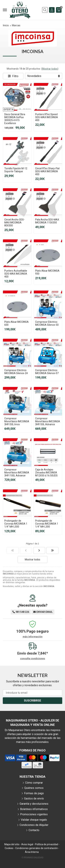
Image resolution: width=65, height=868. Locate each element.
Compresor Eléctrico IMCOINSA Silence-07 (47, 372)
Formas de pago (34, 793)
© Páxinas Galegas (32, 858)
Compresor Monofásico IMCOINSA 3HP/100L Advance (17, 473)
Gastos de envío (34, 798)
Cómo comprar (34, 783)
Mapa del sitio (12, 844)
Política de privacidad (47, 844)
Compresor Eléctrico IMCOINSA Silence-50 (47, 323)
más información (33, 637)
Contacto (34, 830)
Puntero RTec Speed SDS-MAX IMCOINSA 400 (47, 117)
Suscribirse (32, 701)
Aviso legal (27, 844)
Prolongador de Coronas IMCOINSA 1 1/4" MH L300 (47, 524)
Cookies (9, 848)
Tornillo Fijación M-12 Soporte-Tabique (16, 170)
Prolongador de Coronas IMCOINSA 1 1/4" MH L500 (16, 524)
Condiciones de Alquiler (34, 825)
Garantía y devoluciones (34, 804)
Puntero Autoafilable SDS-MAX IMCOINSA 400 (16, 274)
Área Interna (32, 852)
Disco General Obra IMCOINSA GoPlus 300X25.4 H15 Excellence (15, 119)
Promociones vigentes (34, 814)
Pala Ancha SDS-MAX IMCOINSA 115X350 (47, 221)
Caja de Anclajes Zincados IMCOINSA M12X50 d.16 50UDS (46, 473)
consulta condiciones (33, 659)
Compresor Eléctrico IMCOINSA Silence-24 (16, 372)
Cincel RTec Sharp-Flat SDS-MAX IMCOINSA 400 (47, 171)
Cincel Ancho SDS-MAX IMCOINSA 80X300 (14, 223)
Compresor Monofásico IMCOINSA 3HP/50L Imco (17, 421)
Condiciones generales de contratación (36, 848)
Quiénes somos (34, 788)
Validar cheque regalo (34, 820)
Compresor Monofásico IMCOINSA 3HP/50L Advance (48, 421)
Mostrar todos (50, 69)
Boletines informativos (34, 809)
